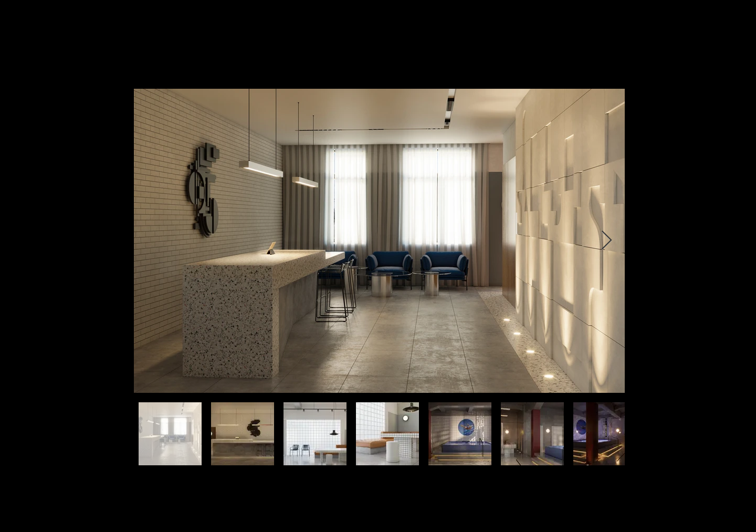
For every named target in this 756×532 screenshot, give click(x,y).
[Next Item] (607, 241)
